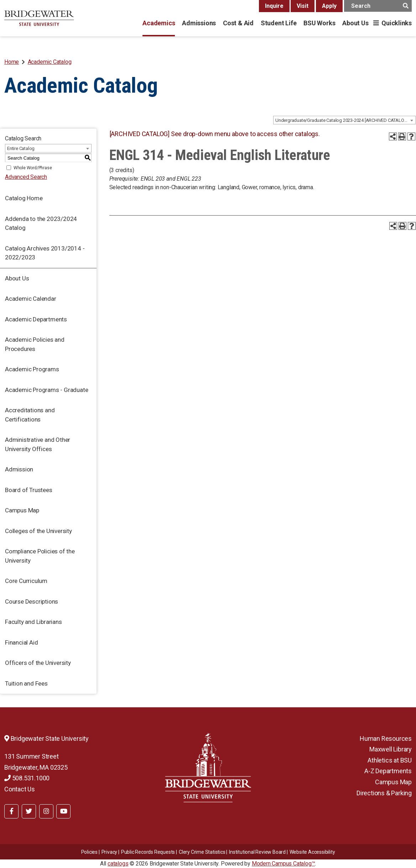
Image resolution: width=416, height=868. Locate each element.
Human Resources (386, 738)
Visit (303, 6)
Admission (19, 469)
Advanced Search (26, 177)
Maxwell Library (391, 749)
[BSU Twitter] (29, 811)
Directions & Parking (384, 793)
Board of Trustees (29, 490)
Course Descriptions (32, 601)
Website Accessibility (312, 852)
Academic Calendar (31, 299)
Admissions (199, 23)
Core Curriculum (26, 581)
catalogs (118, 864)
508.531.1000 (27, 778)
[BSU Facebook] (11, 811)
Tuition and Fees (26, 683)
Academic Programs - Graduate (46, 390)
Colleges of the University (38, 531)
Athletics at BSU (390, 760)
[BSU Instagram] (46, 811)
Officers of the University (38, 663)
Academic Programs (32, 369)
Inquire (274, 6)
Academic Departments (36, 319)
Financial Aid (21, 642)
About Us (355, 23)
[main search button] (405, 6)
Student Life (279, 23)
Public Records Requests (148, 852)
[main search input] (378, 6)
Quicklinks (397, 23)
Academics (159, 23)
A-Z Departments (388, 771)
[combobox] (344, 120)
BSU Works (319, 23)
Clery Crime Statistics (202, 852)
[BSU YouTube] (63, 811)
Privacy (110, 852)
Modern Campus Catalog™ (284, 864)
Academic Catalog (50, 62)
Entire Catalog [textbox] (21, 148)
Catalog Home (24, 198)
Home (12, 62)
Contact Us (20, 789)
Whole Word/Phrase (33, 168)
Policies (89, 852)
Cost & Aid (238, 23)
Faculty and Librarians (33, 622)
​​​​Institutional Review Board (257, 852)
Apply (329, 6)
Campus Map (22, 510)
